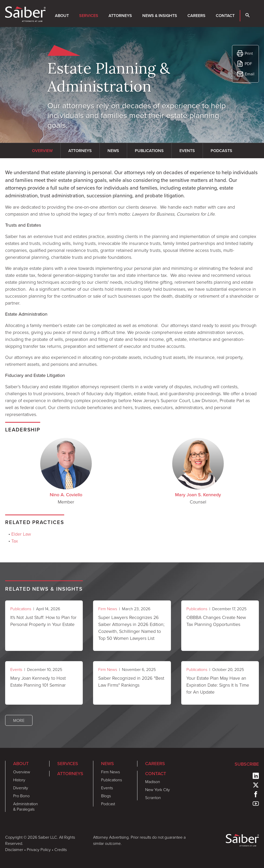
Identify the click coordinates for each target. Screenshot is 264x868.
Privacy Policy (39, 849)
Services (89, 16)
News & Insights (160, 16)
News (108, 764)
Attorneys (120, 16)
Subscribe (247, 764)
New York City (158, 790)
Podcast (108, 804)
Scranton (153, 798)
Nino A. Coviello (66, 495)
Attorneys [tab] (80, 151)
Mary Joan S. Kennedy (198, 495)
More (19, 720)
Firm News (108, 609)
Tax (15, 541)
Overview (22, 772)
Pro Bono (21, 796)
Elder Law (21, 534)
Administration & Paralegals (26, 806)
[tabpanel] (132, 293)
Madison (153, 782)
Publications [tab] (149, 151)
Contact (225, 16)
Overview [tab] (42, 151)
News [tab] (113, 151)
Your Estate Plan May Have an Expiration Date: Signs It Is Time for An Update (218, 685)
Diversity (21, 788)
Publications (21, 609)
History (19, 780)
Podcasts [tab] (221, 151)
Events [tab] (187, 151)
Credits (61, 849)
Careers (196, 16)
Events (16, 669)
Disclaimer (14, 849)
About (62, 16)
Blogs (106, 796)
